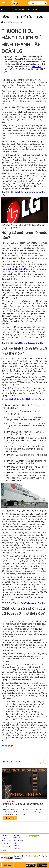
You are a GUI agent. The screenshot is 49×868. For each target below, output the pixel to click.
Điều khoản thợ (6, 847)
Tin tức (8, 9)
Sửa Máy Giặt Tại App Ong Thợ (29, 343)
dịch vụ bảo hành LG (17, 269)
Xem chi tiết (10, 818)
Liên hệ (4, 851)
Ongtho (34, 856)
